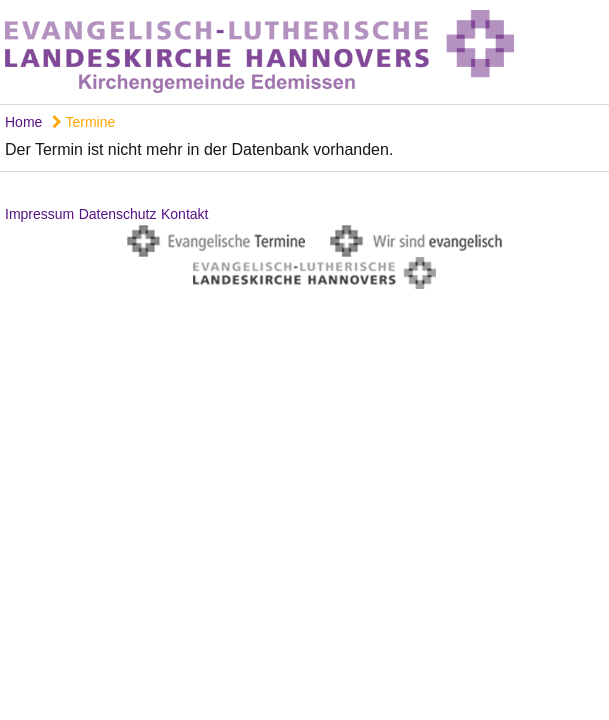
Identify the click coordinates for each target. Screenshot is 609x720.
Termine (83, 122)
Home (23, 122)
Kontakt (184, 214)
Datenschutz (118, 214)
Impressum (39, 214)
